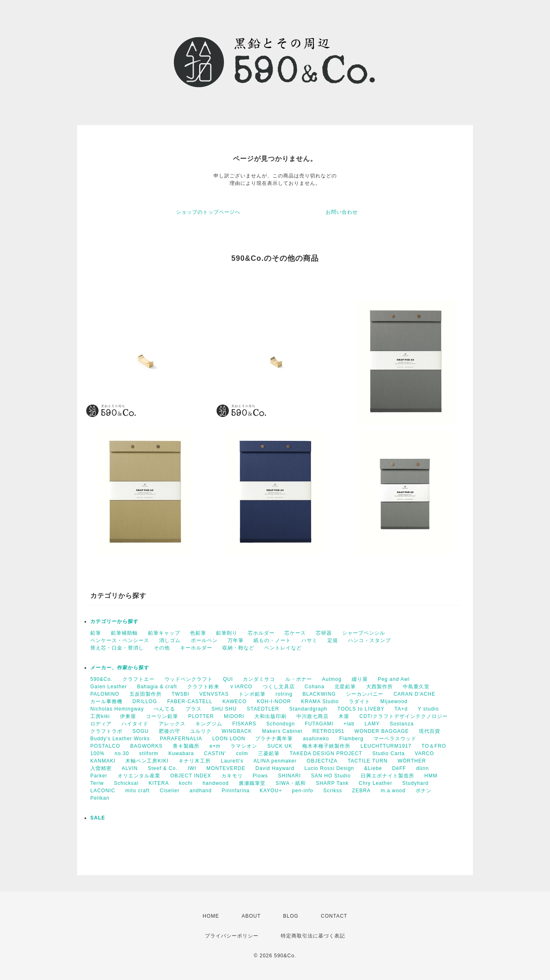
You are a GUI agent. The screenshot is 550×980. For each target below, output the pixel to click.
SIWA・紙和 (291, 783)
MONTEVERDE (226, 768)
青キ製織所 (186, 746)
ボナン (424, 791)
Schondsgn (281, 724)
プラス (194, 709)
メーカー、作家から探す (120, 668)
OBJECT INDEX (191, 776)
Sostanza (402, 724)
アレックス (172, 724)
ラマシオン (244, 746)
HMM (431, 776)
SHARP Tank (332, 783)
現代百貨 (430, 731)
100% (98, 753)
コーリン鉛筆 (162, 716)
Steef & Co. (162, 768)
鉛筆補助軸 (124, 633)
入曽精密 (101, 768)
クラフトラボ (106, 731)
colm (242, 753)
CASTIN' (215, 753)
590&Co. (101, 679)
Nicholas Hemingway (117, 709)
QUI (228, 679)
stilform (149, 753)
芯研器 (324, 633)
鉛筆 (96, 633)
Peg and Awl (394, 679)
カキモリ (232, 776)
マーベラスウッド (395, 739)
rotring (284, 694)
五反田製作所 (146, 694)
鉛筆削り (227, 633)
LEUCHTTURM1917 (386, 746)
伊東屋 (128, 716)
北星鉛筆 (345, 687)
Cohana (315, 687)
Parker (99, 776)
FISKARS (244, 724)
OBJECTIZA (322, 761)
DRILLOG (145, 701)
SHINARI (289, 776)
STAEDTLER (263, 709)
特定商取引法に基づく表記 (313, 936)
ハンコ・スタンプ (369, 640)
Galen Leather (109, 687)
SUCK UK (280, 746)
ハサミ (309, 640)
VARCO (424, 753)
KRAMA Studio (320, 701)
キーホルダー (196, 648)
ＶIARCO (241, 687)
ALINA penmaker (275, 761)
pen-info (302, 791)
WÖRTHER (412, 761)
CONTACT (334, 916)
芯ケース (295, 633)
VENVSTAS (214, 694)
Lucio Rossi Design (329, 768)
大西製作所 (380, 687)
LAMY (372, 724)
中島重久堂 (416, 687)
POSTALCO (105, 746)
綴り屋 (360, 679)
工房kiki (100, 716)
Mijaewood (394, 701)
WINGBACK (237, 731)
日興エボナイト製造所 (388, 776)
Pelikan (100, 798)
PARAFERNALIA (181, 739)
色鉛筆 (198, 633)
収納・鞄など (238, 648)
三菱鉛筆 (269, 753)
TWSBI (180, 694)
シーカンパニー (365, 694)
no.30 (122, 753)
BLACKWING (319, 694)
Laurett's (232, 761)
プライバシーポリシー (232, 936)
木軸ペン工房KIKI (147, 761)
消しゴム (170, 640)
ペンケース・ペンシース (120, 640)
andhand (201, 791)
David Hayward (275, 768)
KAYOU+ (271, 791)
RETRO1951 (329, 731)
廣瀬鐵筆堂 (252, 783)
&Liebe (373, 768)
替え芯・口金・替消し (117, 648)
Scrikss (333, 791)
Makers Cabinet (282, 731)
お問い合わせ (342, 212)
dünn (422, 768)
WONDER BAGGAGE (382, 731)
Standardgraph (308, 709)
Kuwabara (181, 753)
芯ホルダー (261, 633)
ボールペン (204, 640)
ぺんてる (165, 709)
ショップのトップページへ (208, 212)
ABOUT (251, 916)
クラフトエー (139, 679)
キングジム (209, 724)
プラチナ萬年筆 (274, 739)
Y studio (428, 709)
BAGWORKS (147, 746)
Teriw (97, 783)
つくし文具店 (279, 687)
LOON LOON (229, 739)
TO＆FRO (434, 746)
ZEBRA (361, 791)
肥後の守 (169, 731)
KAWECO (234, 701)
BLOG (291, 916)
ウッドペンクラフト (189, 679)
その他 (162, 648)
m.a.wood (393, 791)
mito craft (137, 791)
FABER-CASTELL (190, 701)
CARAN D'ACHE (414, 694)
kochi (186, 783)
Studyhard (416, 783)
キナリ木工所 (195, 761)
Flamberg (351, 739)
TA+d (401, 709)
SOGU (140, 731)
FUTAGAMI (319, 724)
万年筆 (236, 640)
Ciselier (169, 791)
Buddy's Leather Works (120, 739)
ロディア (101, 724)
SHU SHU (224, 709)
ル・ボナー (299, 679)
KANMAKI (103, 761)
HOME (211, 916)
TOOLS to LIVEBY (361, 709)
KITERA (159, 783)
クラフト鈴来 (203, 687)
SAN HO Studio (331, 776)
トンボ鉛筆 (252, 694)
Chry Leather (375, 783)
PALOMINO (105, 694)
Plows (260, 776)
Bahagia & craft (157, 687)
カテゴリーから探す (114, 621)
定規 (333, 640)
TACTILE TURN (368, 761)
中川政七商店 (313, 716)
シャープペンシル (364, 633)
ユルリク (201, 731)
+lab (349, 724)
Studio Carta (389, 753)
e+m (215, 746)
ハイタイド (135, 724)
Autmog (332, 679)
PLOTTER (201, 716)
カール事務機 (106, 701)
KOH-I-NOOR (274, 701)
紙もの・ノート (272, 640)
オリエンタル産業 (139, 776)
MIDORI (234, 716)
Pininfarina (236, 791)
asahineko (316, 739)
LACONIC (103, 791)
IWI (192, 768)
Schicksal (126, 783)
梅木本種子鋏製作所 (326, 746)
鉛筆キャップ (164, 633)
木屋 (344, 716)
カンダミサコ (259, 679)
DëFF (399, 768)
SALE (98, 818)
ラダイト (360, 701)
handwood (215, 783)
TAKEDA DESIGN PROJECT (326, 753)
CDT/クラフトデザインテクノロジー (404, 716)
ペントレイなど (283, 648)
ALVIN (130, 768)
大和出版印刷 (270, 716)
